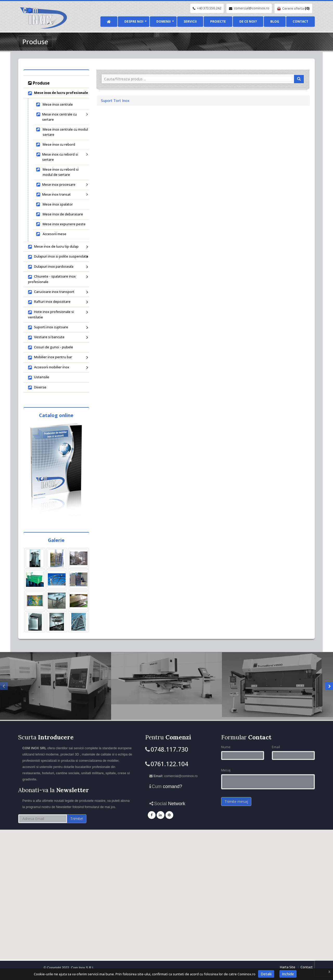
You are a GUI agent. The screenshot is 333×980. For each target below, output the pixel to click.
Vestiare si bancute (57, 337)
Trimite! (77, 819)
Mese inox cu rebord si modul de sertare (57, 172)
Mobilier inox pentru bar (57, 357)
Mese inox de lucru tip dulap (57, 247)
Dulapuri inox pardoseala (57, 267)
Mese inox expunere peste (61, 224)
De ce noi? (248, 21)
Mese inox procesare (61, 185)
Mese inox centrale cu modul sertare (62, 132)
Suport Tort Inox (115, 101)
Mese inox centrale (54, 104)
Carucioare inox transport (57, 292)
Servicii (190, 21)
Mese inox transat (61, 194)
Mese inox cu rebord (55, 145)
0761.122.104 (169, 764)
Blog (275, 21)
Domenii (164, 21)
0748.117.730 (169, 749)
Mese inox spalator (54, 204)
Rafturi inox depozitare (57, 302)
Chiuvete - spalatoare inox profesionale (57, 279)
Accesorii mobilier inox (57, 368)
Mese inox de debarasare (59, 214)
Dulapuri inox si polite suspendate (58, 257)
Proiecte (218, 21)
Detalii (266, 974)
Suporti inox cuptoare (57, 328)
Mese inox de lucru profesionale (58, 93)
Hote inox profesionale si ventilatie (57, 315)
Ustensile (39, 377)
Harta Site (288, 967)
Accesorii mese (51, 234)
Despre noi (134, 21)
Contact (300, 21)
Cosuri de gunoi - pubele (51, 348)
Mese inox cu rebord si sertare (61, 157)
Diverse (37, 388)
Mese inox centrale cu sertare (61, 117)
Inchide (288, 974)
